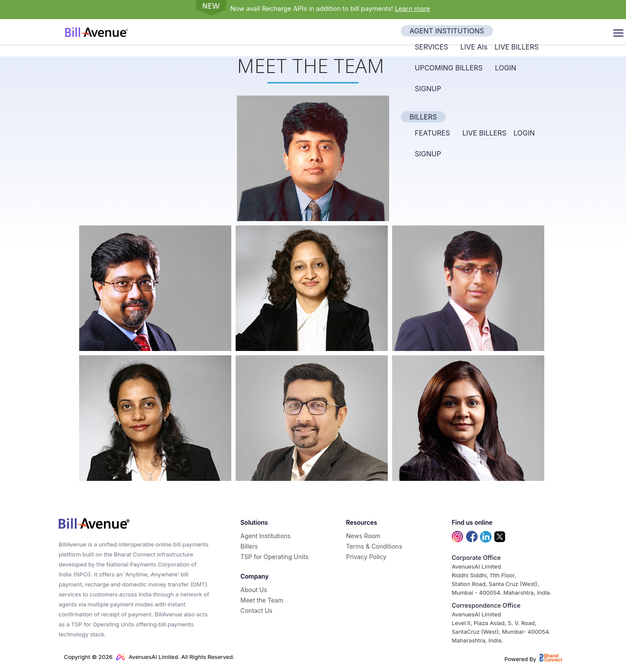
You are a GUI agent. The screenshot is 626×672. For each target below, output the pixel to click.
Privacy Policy (366, 557)
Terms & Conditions (374, 546)
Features (432, 133)
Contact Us (256, 611)
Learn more (412, 8)
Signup (428, 89)
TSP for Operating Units (275, 557)
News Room (363, 536)
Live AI (474, 47)
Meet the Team (262, 600)
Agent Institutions (447, 31)
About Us (254, 590)
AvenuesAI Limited (147, 657)
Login (506, 68)
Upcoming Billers (449, 68)
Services (431, 47)
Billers (423, 117)
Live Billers (517, 47)
